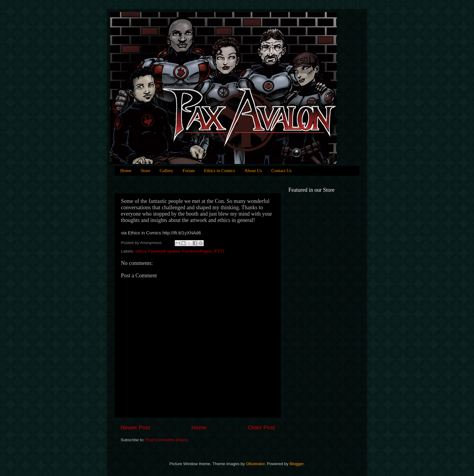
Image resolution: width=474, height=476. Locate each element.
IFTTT (219, 251)
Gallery (166, 171)
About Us (253, 171)
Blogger (297, 464)
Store (145, 171)
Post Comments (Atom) (167, 440)
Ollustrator (255, 464)
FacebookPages (197, 251)
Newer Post (135, 427)
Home (126, 171)
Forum (189, 171)
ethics (140, 251)
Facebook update (164, 251)
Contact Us (282, 171)
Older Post (261, 427)
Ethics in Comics (220, 171)
